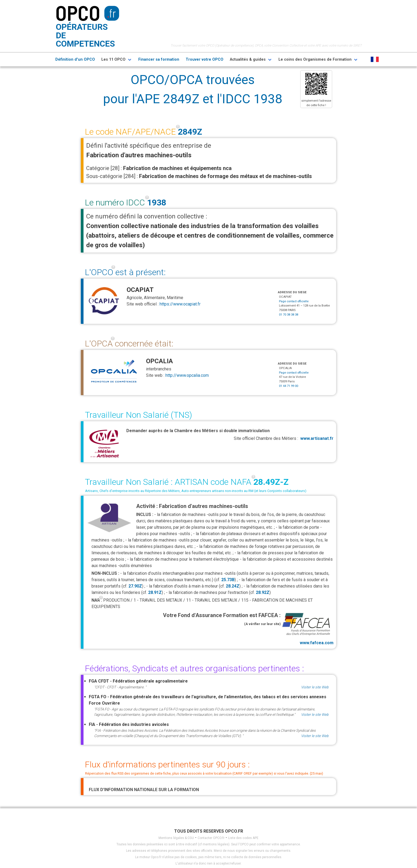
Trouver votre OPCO (205, 59)
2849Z (190, 132)
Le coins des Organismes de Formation (315, 59)
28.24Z (233, 586)
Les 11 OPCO (113, 59)
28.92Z (263, 592)
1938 (157, 202)
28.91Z (155, 592)
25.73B (228, 580)
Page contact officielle (294, 301)
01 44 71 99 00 (289, 386)
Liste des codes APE (243, 838)
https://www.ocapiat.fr (180, 304)
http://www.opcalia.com (187, 375)
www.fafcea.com (307, 628)
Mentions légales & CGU (176, 838)
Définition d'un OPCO (75, 59)
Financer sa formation (159, 59)
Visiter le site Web (315, 687)
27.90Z (135, 586)
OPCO (78, 13)
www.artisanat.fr (317, 438)
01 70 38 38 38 (289, 315)
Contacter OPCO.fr (211, 838)
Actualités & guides (248, 59)
